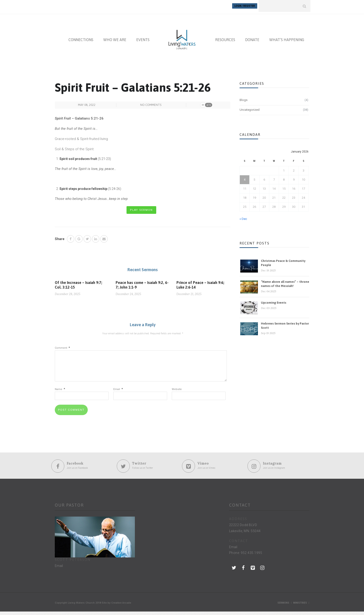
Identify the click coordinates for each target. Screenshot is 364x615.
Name (60, 393)
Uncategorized (250, 108)
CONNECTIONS (81, 38)
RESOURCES (225, 38)
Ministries (300, 606)
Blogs (244, 98)
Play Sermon (141, 208)
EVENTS (143, 38)
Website (177, 393)
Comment (62, 346)
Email (118, 393)
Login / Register (245, 6)
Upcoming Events (274, 301)
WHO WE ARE (115, 38)
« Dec (243, 217)
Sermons (283, 606)
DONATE (252, 38)
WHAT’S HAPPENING (287, 38)
